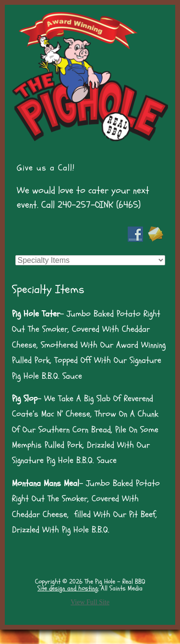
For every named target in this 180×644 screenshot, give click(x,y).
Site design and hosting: (68, 588)
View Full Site (90, 602)
